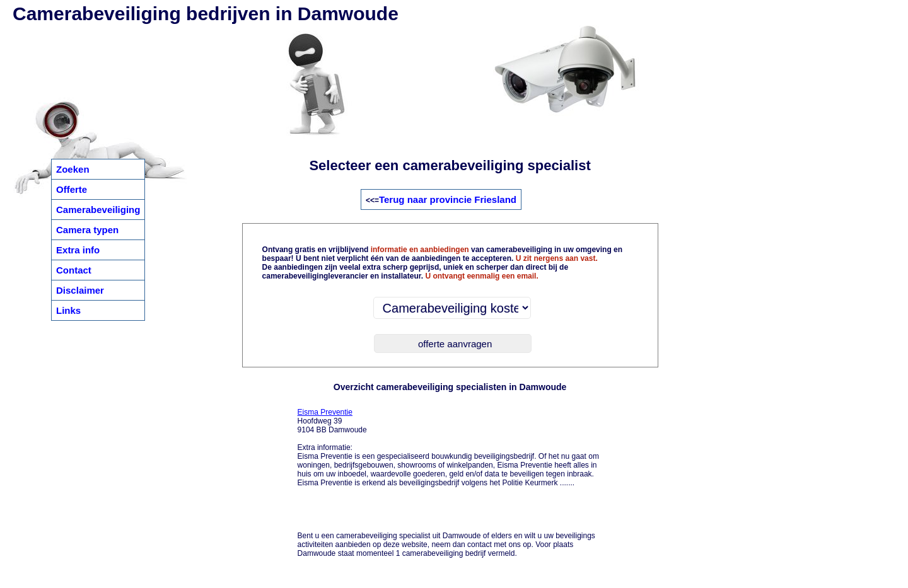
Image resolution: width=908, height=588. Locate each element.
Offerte (72, 189)
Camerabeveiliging (98, 210)
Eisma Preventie (325, 412)
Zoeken (73, 169)
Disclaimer (80, 290)
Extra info (78, 250)
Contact (74, 270)
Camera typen (87, 230)
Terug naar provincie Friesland (448, 199)
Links (68, 310)
